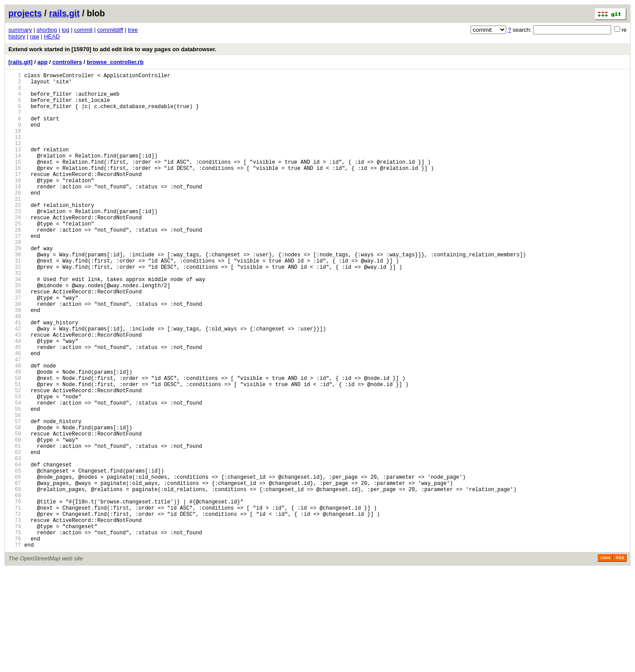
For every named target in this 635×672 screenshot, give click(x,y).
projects (25, 13)
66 (15, 564)
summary (20, 30)
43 (15, 392)
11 (15, 152)
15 (15, 182)
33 (15, 317)
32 (15, 309)
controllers (67, 62)
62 (15, 534)
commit (83, 30)
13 (15, 167)
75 (15, 632)
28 (15, 279)
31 (15, 302)
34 (15, 324)
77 (15, 647)
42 (15, 384)
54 (15, 474)
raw (35, 36)
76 (15, 639)
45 (15, 407)
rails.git (64, 13)
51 (15, 452)
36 (15, 339)
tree (133, 30)
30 (15, 294)
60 (15, 519)
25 (15, 257)
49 (15, 437)
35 (15, 332)
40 (15, 369)
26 (15, 264)
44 (15, 399)
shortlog (47, 30)
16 (15, 189)
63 (15, 542)
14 (15, 174)
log (65, 30)
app (43, 62)
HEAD (52, 36)
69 (15, 587)
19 (15, 212)
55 (15, 482)
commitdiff (110, 30)
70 (15, 594)
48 (15, 429)
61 (15, 527)
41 (15, 377)
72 (15, 609)
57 (15, 497)
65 (15, 557)
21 (15, 227)
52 (15, 459)
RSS (620, 660)
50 (15, 444)
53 (15, 467)
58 (15, 504)
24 (15, 249)
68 (15, 579)
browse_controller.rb (115, 62)
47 (15, 422)
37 (15, 347)
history (17, 36)
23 (15, 242)
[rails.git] (21, 62)
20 (15, 219)
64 (15, 549)
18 (15, 204)
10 (15, 144)
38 (15, 354)
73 (15, 617)
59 (15, 512)
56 (15, 489)
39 (15, 362)
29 (15, 287)
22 (15, 234)
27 (15, 272)
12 (15, 159)
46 (15, 414)
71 (15, 602)
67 (15, 572)
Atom (605, 660)
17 (15, 197)
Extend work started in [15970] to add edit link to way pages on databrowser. (112, 49)
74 (15, 624)
